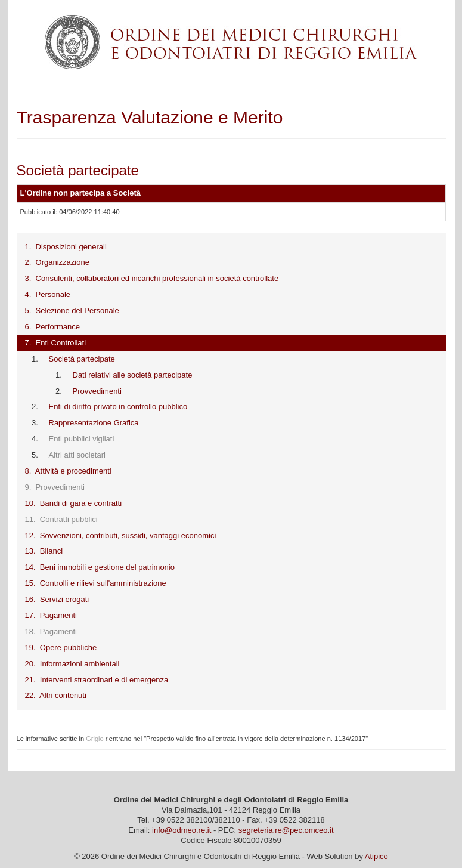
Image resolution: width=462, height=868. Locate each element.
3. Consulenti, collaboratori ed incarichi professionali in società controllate (152, 278)
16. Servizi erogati (57, 599)
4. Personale (48, 294)
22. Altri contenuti (56, 695)
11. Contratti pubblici (61, 519)
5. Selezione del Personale (72, 311)
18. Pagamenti (51, 631)
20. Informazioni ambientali (72, 664)
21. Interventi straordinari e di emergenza (97, 680)
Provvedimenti (97, 391)
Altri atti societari (77, 455)
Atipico (376, 856)
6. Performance (53, 327)
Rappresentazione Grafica (94, 423)
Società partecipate (82, 359)
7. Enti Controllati (56, 343)
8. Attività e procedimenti (68, 471)
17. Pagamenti (51, 615)
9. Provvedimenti (55, 487)
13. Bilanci (44, 551)
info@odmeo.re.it (182, 830)
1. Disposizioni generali (66, 247)
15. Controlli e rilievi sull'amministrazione (96, 583)
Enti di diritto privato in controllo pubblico (118, 407)
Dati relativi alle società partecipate (133, 375)
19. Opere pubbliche (61, 648)
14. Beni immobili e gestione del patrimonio (100, 567)
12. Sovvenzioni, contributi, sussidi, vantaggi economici (121, 535)
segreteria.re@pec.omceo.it (286, 830)
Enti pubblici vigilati (82, 439)
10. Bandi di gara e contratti (74, 503)
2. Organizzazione (57, 262)
